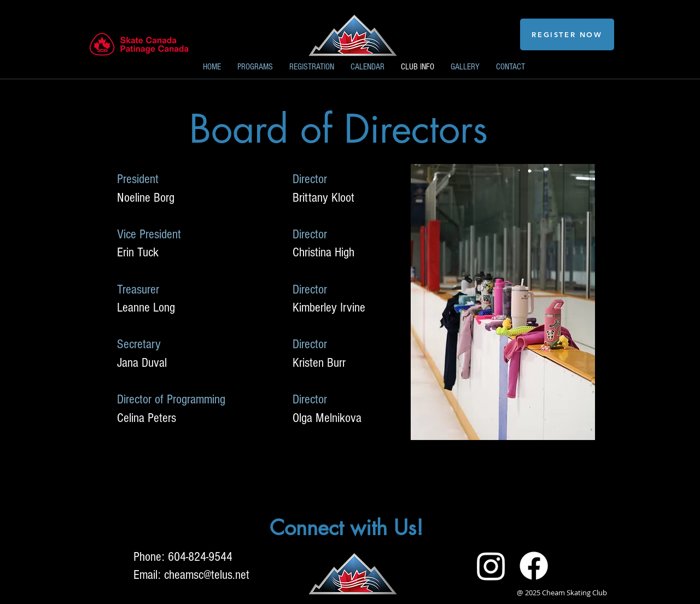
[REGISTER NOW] (567, 34)
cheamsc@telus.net (207, 575)
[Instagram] (491, 566)
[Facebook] (534, 566)
